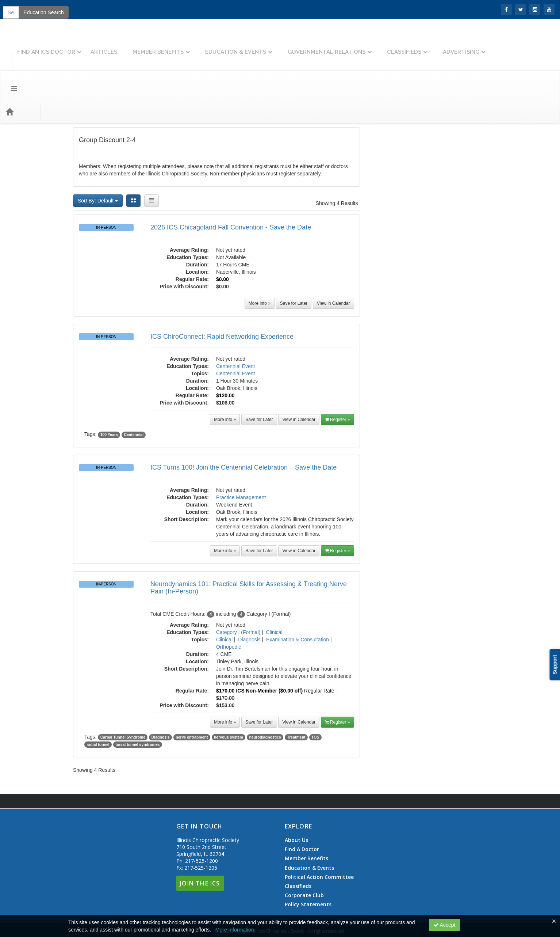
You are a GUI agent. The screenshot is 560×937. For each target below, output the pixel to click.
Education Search (453, 71)
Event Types (80, 71)
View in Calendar (333, 263)
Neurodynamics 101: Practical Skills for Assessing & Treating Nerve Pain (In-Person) (249, 547)
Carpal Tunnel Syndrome (123, 697)
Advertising (525, 46)
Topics (46, 71)
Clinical (274, 592)
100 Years (109, 394)
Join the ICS (47, 9)
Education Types (125, 71)
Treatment (296, 697)
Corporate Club (304, 855)
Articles (167, 46)
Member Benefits (222, 46)
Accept (445, 925)
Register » (337, 379)
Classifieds (468, 46)
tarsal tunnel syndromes (137, 704)
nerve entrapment (192, 697)
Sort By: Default (98, 160)
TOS (315, 697)
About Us (296, 800)
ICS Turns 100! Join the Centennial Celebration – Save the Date (243, 427)
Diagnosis (249, 599)
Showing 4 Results (337, 163)
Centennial (134, 394)
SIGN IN (15, 9)
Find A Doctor (302, 809)
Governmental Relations (390, 46)
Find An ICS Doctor (110, 46)
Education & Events (299, 46)
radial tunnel (98, 704)
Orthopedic (229, 607)
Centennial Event (236, 326)
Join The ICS (200, 843)
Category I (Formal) (238, 592)
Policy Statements (308, 864)
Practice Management (241, 457)
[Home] (20, 71)
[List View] (151, 160)
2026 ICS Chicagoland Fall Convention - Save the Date (231, 187)
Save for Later (294, 263)
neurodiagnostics (265, 697)
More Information (235, 930)
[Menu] (9, 71)
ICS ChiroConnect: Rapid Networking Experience (222, 296)
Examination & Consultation (298, 599)
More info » (260, 263)
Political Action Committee (319, 837)
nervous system (229, 697)
